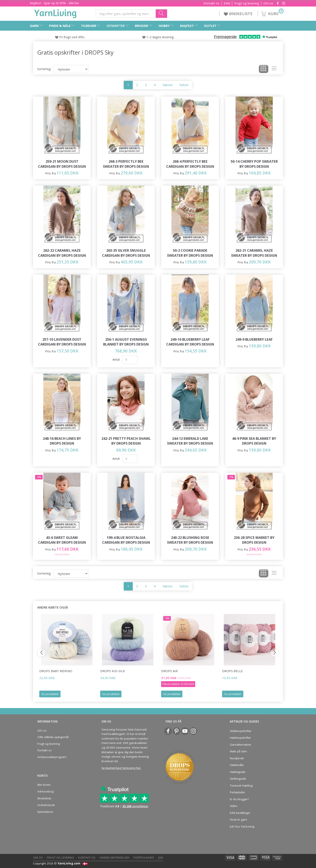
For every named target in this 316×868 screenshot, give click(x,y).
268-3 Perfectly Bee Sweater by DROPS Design (126, 164)
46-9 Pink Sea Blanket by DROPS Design (254, 441)
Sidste (184, 85)
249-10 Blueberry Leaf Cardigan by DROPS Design (190, 342)
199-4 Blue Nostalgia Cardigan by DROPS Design (126, 540)
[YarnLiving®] (55, 13)
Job (161, 858)
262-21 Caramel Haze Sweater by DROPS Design (254, 253)
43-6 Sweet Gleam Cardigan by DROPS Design (62, 540)
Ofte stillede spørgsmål (53, 737)
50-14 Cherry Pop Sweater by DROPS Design (254, 164)
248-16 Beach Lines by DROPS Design (62, 441)
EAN (227, 3)
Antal (116, 359)
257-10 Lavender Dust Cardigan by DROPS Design (62, 342)
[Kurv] (272, 13)
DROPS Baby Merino (56, 671)
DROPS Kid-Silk (113, 671)
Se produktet (50, 694)
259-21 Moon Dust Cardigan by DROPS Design (62, 164)
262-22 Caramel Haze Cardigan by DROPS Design (62, 253)
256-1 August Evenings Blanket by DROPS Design (126, 342)
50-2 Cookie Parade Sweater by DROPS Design (190, 253)
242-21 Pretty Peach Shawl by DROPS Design (126, 441)
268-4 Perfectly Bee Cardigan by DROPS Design (190, 164)
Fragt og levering (247, 3)
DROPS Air (169, 671)
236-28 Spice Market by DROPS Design (254, 540)
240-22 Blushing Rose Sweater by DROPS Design (190, 540)
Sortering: (44, 69)
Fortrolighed (144, 858)
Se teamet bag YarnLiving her (121, 768)
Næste (168, 85)
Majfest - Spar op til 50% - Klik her (55, 3)
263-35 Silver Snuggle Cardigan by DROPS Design (126, 253)
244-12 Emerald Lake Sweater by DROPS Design (190, 441)
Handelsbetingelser (114, 858)
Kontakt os (211, 3)
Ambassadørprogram (52, 757)
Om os (268, 3)
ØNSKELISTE (239, 14)
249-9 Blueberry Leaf (254, 339)
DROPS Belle (232, 671)
